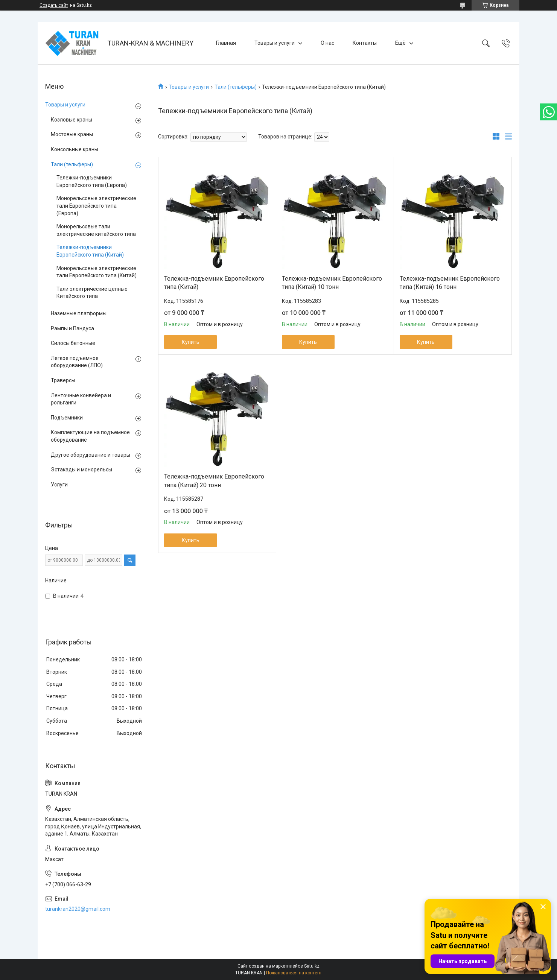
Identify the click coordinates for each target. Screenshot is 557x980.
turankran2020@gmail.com (78, 909)
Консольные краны (75, 149)
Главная (226, 43)
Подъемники (67, 418)
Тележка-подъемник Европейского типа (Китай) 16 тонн (450, 283)
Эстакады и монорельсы (81, 469)
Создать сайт (54, 5)
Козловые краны (72, 120)
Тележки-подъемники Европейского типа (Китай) (90, 251)
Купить (191, 342)
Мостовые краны (72, 134)
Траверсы (63, 380)
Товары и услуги (275, 43)
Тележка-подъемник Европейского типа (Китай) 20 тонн (214, 481)
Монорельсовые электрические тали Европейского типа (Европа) (96, 206)
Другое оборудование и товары (91, 455)
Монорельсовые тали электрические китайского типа (96, 230)
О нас (327, 43)
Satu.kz (312, 966)
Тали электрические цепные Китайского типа (92, 293)
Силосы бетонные (73, 343)
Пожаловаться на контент (294, 973)
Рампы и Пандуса (72, 328)
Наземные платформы (79, 313)
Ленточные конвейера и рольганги (81, 399)
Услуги (59, 485)
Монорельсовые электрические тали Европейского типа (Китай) (97, 272)
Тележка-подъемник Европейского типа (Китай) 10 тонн (332, 283)
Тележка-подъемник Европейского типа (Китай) (214, 283)
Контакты (365, 43)
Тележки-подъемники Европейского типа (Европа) (92, 181)
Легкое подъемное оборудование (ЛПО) (77, 362)
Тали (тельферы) (236, 87)
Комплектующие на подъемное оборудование (90, 436)
